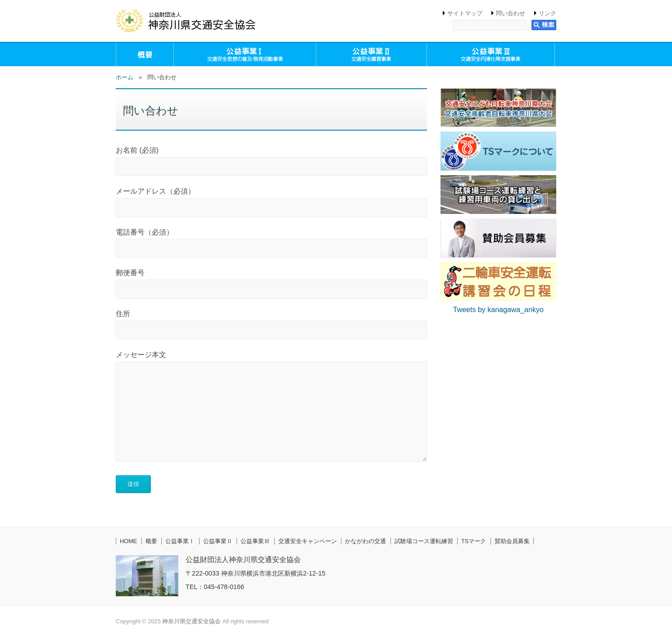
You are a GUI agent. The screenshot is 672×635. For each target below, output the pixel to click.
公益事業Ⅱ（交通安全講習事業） (371, 54)
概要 (145, 54)
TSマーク (474, 541)
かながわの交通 (366, 541)
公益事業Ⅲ (255, 541)
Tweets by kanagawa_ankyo (498, 310)
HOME (128, 541)
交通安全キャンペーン (308, 541)
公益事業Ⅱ (218, 541)
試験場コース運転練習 (424, 541)
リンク (547, 13)
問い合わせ (511, 13)
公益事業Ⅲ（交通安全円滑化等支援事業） (491, 54)
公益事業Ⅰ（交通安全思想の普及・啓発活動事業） (245, 54)
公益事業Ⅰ (180, 541)
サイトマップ (465, 13)
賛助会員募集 (512, 541)
